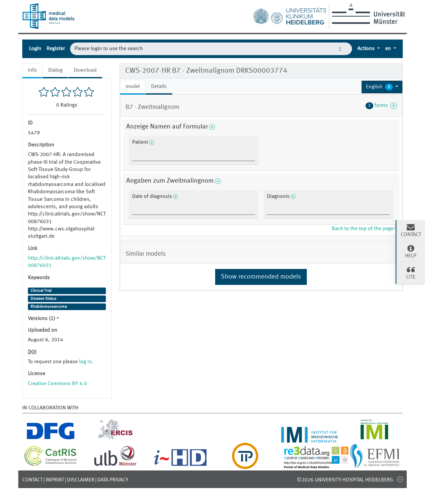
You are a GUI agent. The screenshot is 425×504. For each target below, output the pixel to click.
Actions (367, 49)
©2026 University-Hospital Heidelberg (345, 480)
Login (35, 49)
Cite (411, 273)
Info (32, 70)
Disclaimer (81, 480)
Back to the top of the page (366, 229)
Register (56, 49)
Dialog (55, 70)
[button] (382, 87)
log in (85, 362)
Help (411, 251)
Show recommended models (261, 277)
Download (85, 70)
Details (159, 87)
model (133, 87)
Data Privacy (113, 480)
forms (381, 106)
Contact (32, 480)
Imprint (55, 480)
